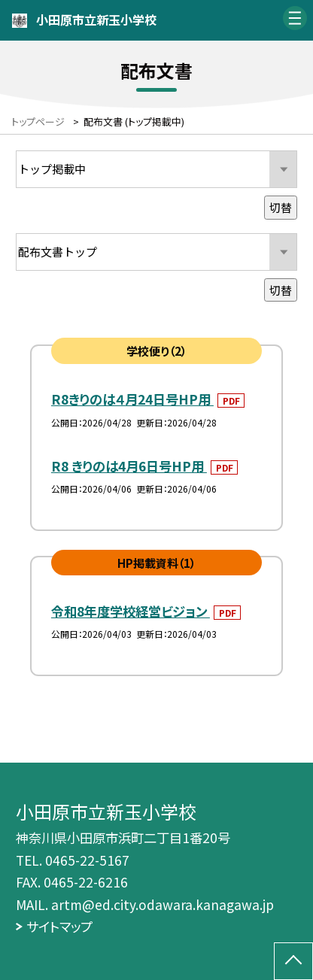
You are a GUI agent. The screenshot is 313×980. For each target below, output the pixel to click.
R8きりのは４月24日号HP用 (132, 399)
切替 (281, 207)
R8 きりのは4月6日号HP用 (129, 466)
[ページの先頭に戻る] (293, 961)
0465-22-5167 (87, 860)
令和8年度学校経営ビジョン (131, 611)
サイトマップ (59, 926)
